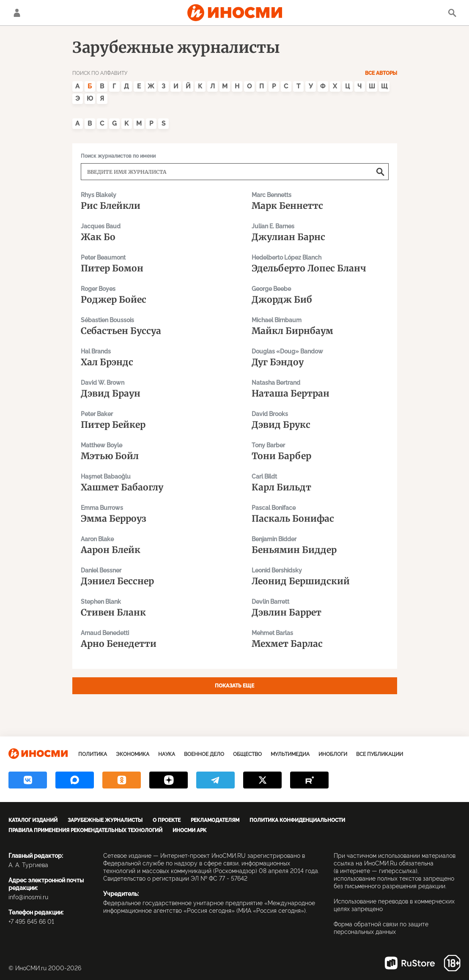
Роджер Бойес (149, 294)
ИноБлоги (333, 754)
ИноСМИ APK (189, 830)
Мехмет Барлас (320, 639)
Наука (167, 754)
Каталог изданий (33, 820)
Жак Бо (149, 232)
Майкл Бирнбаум (320, 326)
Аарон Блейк (149, 545)
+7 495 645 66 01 (31, 922)
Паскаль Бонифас (320, 513)
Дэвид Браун (149, 388)
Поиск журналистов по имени (118, 156)
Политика (93, 754)
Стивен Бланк (149, 607)
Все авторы (381, 73)
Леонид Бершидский (320, 576)
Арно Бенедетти (149, 639)
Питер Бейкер (149, 420)
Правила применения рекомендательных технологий (85, 830)
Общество (247, 754)
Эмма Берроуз (149, 513)
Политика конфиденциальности (297, 820)
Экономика (133, 754)
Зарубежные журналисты (105, 820)
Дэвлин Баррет (320, 607)
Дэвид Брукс (320, 420)
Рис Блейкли (149, 201)
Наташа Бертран (320, 388)
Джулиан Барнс (320, 232)
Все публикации (380, 754)
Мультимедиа (290, 754)
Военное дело (204, 754)
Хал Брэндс (149, 357)
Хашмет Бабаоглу (149, 482)
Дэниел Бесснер (149, 576)
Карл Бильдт (320, 482)
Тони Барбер (320, 451)
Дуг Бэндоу (320, 357)
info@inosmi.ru (28, 897)
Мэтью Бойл (149, 451)
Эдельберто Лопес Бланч (320, 263)
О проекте (167, 820)
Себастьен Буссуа (149, 326)
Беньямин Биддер (320, 545)
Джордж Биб (320, 294)
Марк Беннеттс (320, 201)
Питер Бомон (149, 263)
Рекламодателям (215, 820)
